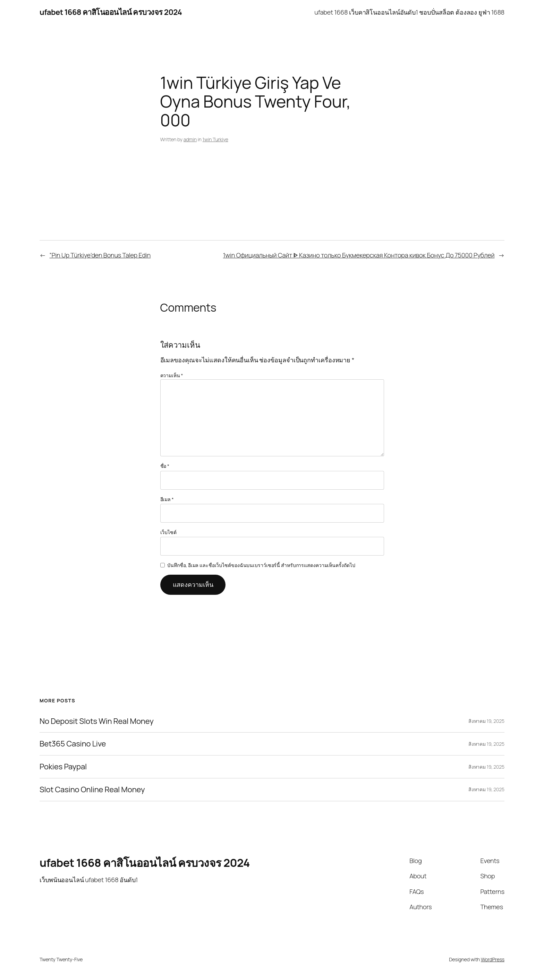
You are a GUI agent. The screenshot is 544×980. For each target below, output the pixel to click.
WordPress (493, 959)
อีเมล (167, 499)
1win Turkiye (215, 139)
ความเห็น (172, 375)
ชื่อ (165, 466)
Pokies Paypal (63, 767)
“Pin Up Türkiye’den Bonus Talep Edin (100, 255)
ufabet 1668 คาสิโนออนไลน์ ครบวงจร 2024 (111, 12)
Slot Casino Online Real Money (92, 790)
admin (190, 139)
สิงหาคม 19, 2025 (486, 721)
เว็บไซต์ (168, 532)
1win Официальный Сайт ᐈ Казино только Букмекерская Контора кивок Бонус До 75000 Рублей (359, 255)
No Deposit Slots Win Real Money (97, 721)
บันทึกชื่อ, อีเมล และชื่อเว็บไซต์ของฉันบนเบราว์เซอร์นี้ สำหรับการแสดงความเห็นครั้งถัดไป (261, 565)
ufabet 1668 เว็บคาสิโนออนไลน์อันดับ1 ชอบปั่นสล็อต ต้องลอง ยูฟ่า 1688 (409, 12)
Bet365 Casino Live (73, 744)
